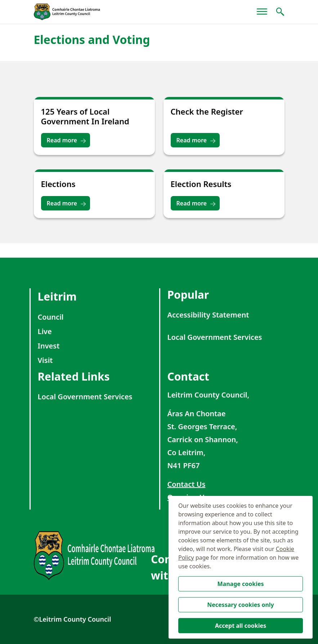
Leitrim (57, 296)
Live (45, 331)
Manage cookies (240, 584)
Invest (49, 346)
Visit (45, 360)
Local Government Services (215, 337)
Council (51, 317)
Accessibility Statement (208, 315)
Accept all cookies (241, 626)
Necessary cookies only (240, 605)
